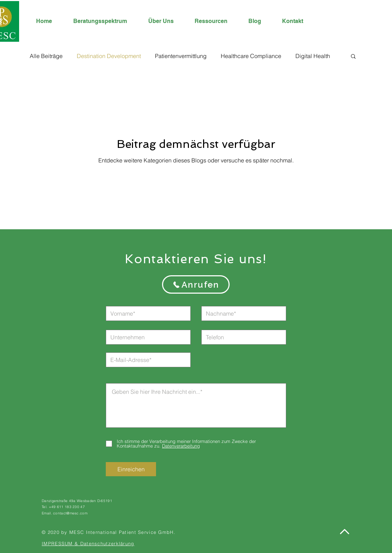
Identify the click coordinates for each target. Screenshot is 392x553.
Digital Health (313, 56)
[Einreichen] (131, 469)
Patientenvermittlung (181, 56)
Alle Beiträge (46, 56)
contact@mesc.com (70, 513)
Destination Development (109, 56)
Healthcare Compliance (251, 56)
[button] (353, 57)
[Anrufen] (196, 284)
